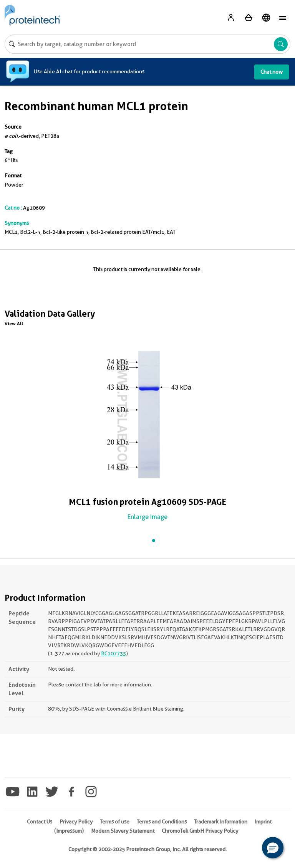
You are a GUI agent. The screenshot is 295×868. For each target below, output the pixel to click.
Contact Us (40, 822)
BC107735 (114, 653)
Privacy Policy (76, 822)
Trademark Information (221, 822)
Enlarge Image (147, 517)
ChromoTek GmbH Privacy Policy (200, 831)
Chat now (272, 72)
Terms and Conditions (162, 822)
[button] (273, 848)
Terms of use (115, 822)
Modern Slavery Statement (123, 831)
